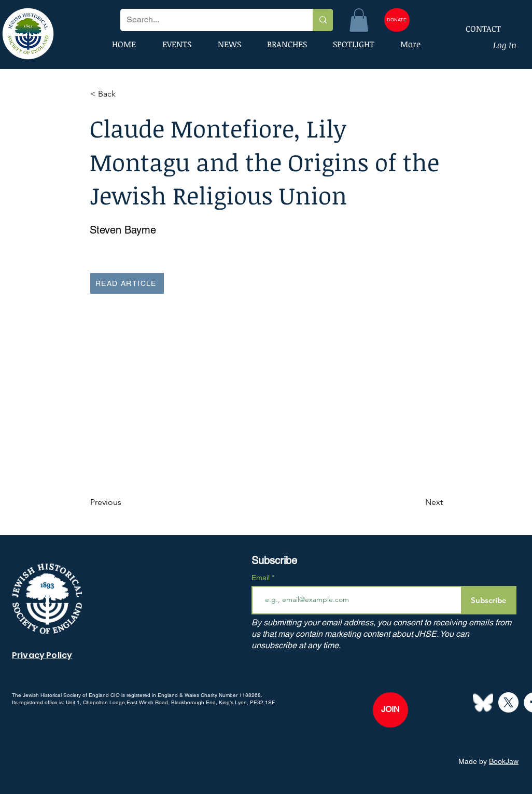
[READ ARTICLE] (127, 283)
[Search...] (209, 20)
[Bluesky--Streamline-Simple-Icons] (483, 702)
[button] (359, 20)
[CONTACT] (477, 29)
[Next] (417, 503)
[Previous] (124, 503)
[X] (508, 702)
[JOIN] (390, 710)
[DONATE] (397, 20)
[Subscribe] (489, 600)
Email (262, 578)
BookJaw (504, 761)
